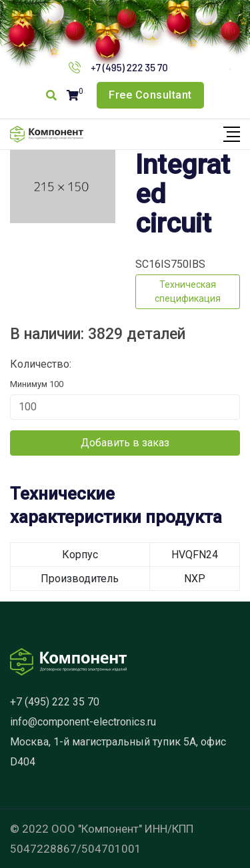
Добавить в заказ (125, 443)
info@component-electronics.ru (83, 722)
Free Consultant (150, 95)
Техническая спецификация (188, 291)
